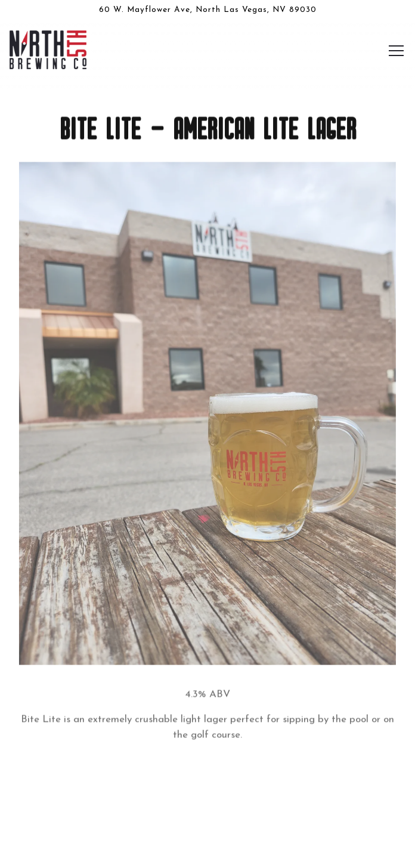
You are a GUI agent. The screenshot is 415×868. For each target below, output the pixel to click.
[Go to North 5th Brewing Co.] (207, 10)
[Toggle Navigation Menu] (396, 51)
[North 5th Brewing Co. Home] (49, 49)
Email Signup (207, 850)
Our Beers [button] (208, 812)
